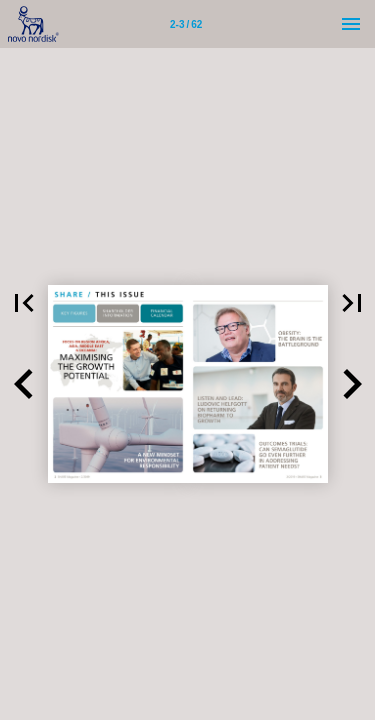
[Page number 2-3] (186, 24)
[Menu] (351, 24)
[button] (24, 384)
